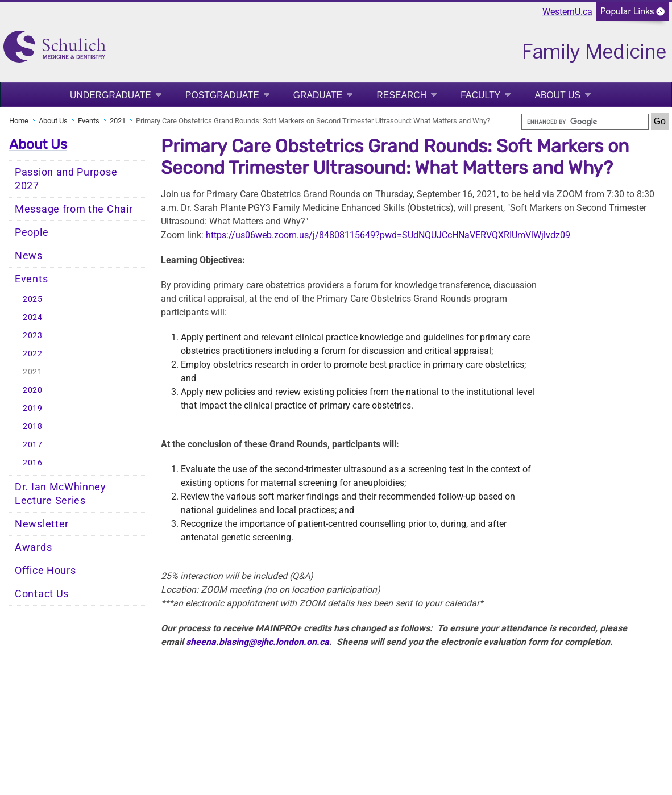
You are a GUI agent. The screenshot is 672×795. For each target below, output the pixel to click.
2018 (33, 426)
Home (19, 121)
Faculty (480, 95)
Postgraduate (222, 95)
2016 (33, 463)
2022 (33, 354)
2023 (33, 336)
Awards (33, 547)
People (32, 232)
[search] (585, 122)
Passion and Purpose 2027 (66, 179)
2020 (33, 390)
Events (89, 121)
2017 (33, 445)
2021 (118, 121)
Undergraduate (111, 95)
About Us (557, 95)
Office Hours (45, 571)
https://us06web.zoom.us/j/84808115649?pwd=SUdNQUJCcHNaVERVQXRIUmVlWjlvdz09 (388, 235)
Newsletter (42, 524)
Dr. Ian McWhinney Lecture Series (61, 494)
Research (401, 95)
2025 (33, 299)
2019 (33, 408)
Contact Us (42, 594)
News (29, 256)
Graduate (318, 95)
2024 (33, 317)
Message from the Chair (74, 209)
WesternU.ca (567, 12)
